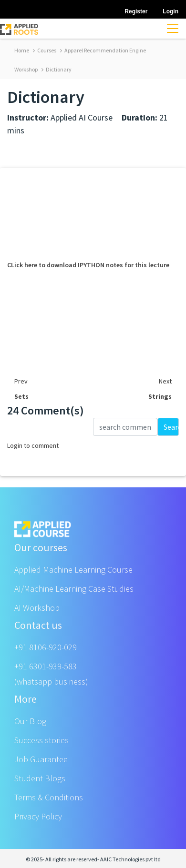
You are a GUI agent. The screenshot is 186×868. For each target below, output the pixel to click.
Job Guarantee (41, 759)
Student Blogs (40, 778)
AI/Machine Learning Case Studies (74, 589)
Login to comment (33, 445)
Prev (21, 381)
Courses (45, 50)
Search (171, 427)
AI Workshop (37, 608)
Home (22, 50)
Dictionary (57, 69)
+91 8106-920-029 (46, 647)
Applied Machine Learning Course (73, 570)
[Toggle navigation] (173, 29)
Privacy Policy (38, 816)
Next (165, 381)
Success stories (41, 740)
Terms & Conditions (49, 797)
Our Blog (30, 721)
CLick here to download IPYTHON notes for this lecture (88, 265)
